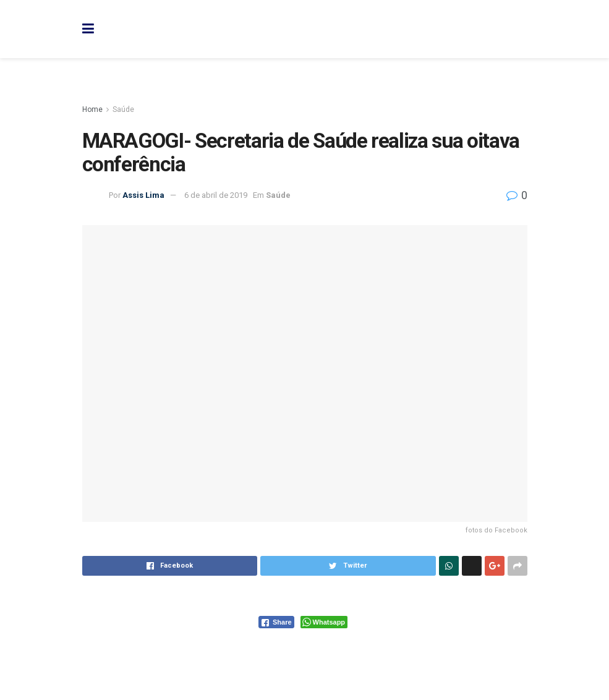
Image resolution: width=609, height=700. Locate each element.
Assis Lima (143, 195)
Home (92, 109)
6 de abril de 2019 (216, 195)
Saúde (123, 109)
